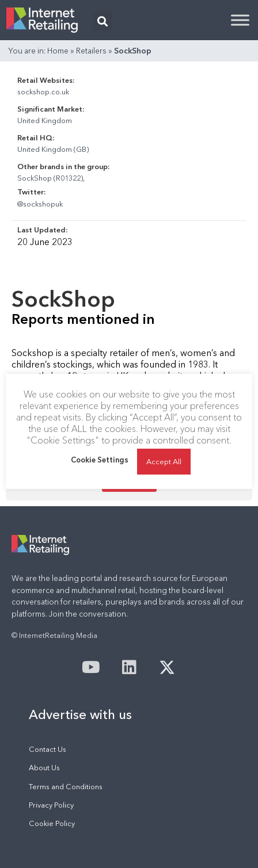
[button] (102, 21)
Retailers (91, 51)
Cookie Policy (52, 823)
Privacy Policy (51, 805)
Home (58, 51)
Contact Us (48, 749)
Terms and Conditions (66, 787)
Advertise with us (80, 714)
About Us (44, 768)
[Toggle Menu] (240, 20)
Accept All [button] (164, 461)
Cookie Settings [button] (100, 460)
